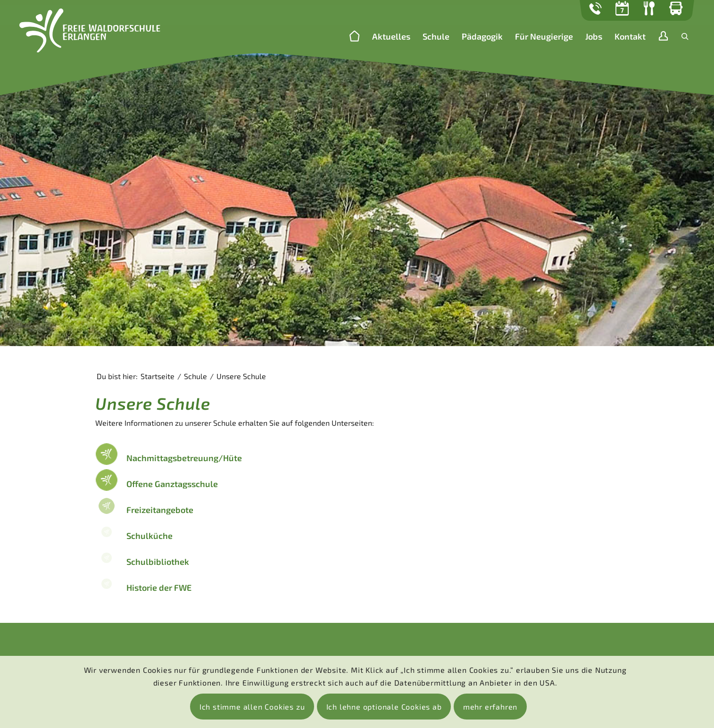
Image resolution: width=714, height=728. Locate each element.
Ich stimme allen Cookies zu (252, 707)
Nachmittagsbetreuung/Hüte (184, 458)
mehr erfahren (490, 707)
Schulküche (149, 536)
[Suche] (685, 36)
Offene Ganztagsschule (172, 484)
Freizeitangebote (160, 510)
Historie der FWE (159, 587)
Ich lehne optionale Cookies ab (384, 707)
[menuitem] (354, 37)
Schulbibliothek (158, 562)
